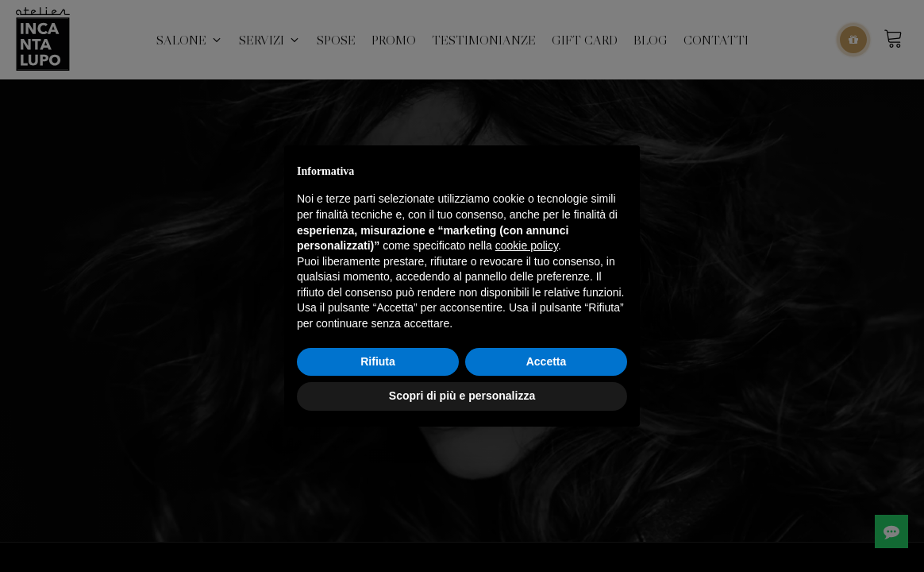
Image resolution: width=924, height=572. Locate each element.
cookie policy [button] (527, 245)
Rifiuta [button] (378, 361)
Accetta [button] (547, 361)
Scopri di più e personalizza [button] (462, 396)
